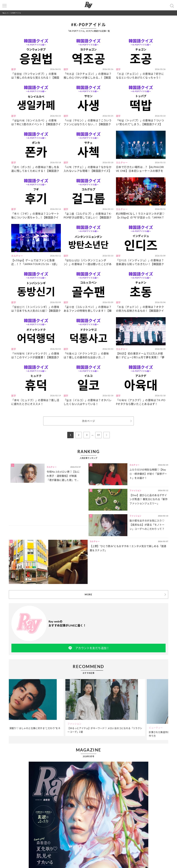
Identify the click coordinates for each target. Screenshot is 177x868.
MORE (88, 594)
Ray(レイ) (6, 13)
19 (98, 435)
